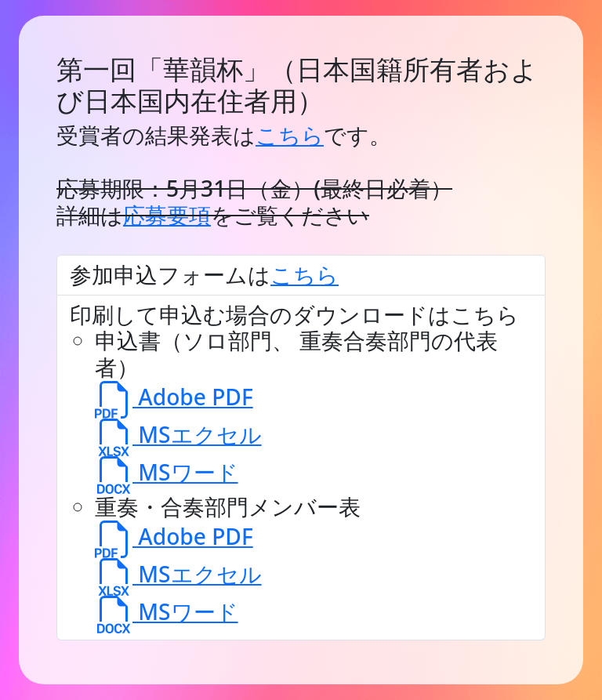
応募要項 (167, 215)
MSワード (167, 472)
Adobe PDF (174, 397)
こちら (290, 135)
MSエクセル (178, 434)
